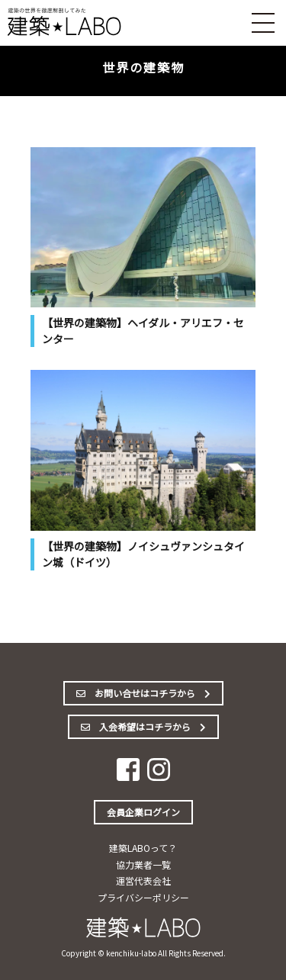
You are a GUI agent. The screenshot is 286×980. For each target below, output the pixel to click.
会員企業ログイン (143, 812)
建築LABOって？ (143, 848)
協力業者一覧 (143, 864)
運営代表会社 (143, 880)
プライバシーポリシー (143, 897)
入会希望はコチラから (143, 726)
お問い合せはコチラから (143, 693)
